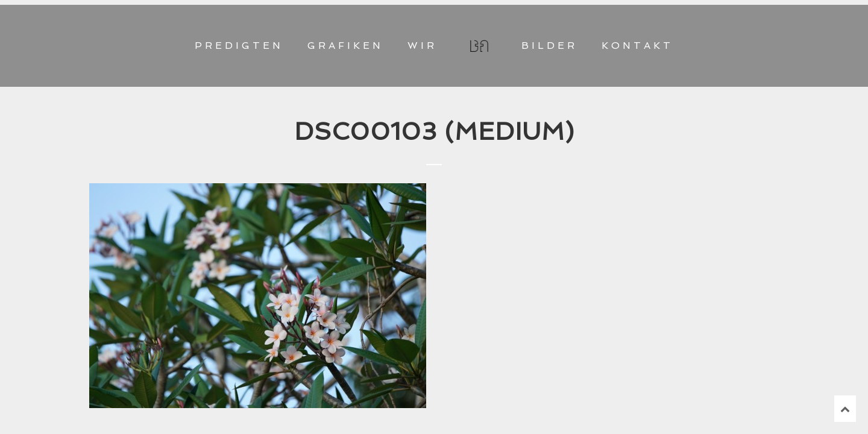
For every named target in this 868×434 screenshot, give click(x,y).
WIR (422, 46)
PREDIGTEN (239, 46)
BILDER (549, 46)
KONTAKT (637, 46)
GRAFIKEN (345, 46)
